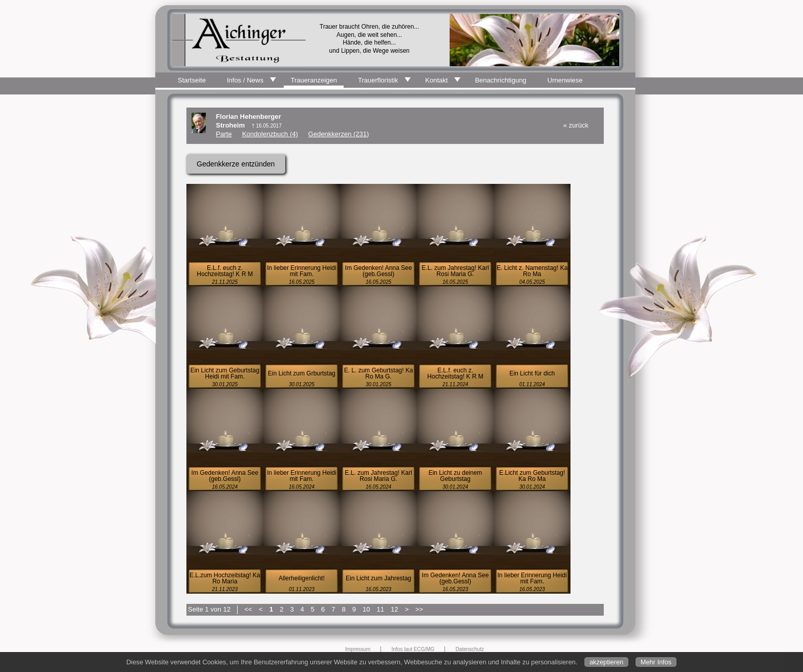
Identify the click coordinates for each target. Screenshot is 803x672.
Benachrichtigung (500, 80)
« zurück (576, 125)
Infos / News (245, 80)
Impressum (358, 649)
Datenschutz (470, 649)
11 (380, 609)
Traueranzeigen (314, 80)
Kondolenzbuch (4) (270, 134)
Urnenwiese (565, 80)
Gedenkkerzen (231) (339, 134)
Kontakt (436, 80)
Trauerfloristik (378, 80)
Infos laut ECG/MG (413, 649)
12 (394, 609)
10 (366, 609)
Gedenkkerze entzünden (236, 164)
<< (248, 609)
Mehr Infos (656, 662)
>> (419, 609)
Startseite (192, 80)
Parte (224, 134)
